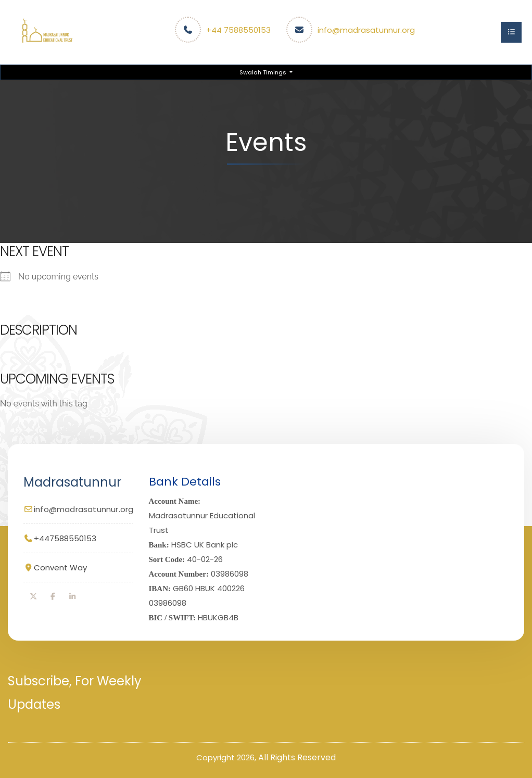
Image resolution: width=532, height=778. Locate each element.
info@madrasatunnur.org (366, 30)
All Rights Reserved (297, 757)
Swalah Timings (264, 72)
